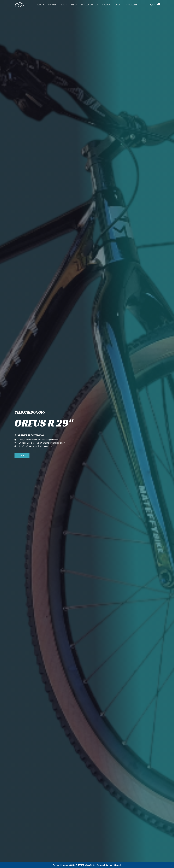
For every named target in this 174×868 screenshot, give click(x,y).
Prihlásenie (129, 5)
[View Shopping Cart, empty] (154, 5)
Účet (116, 5)
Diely (74, 5)
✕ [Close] (171, 865)
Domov (43, 5)
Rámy (65, 5)
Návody (105, 5)
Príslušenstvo (89, 5)
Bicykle (54, 5)
